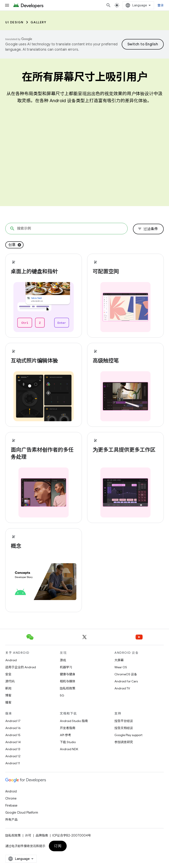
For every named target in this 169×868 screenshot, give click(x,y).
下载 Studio (68, 742)
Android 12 (13, 756)
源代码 (10, 681)
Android (11, 660)
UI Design (14, 22)
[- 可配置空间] (125, 271)
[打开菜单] (7, 5)
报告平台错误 (124, 721)
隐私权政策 (68, 688)
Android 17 (13, 721)
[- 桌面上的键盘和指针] (44, 271)
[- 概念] (44, 546)
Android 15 (13, 735)
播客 (8, 702)
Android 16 (13, 728)
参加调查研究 (124, 742)
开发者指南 (68, 728)
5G (62, 695)
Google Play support (128, 735)
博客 (8, 695)
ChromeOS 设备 (126, 674)
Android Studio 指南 (74, 721)
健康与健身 (68, 674)
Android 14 (13, 742)
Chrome (11, 798)
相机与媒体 (68, 681)
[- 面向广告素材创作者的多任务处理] (44, 453)
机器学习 (66, 667)
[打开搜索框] (108, 5)
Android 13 (13, 749)
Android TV (122, 688)
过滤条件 (148, 229)
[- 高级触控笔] (125, 361)
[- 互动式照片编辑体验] (44, 361)
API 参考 (65, 735)
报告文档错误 (124, 728)
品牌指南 (42, 835)
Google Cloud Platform (22, 813)
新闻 (8, 688)
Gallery (39, 22)
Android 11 (13, 763)
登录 (161, 5)
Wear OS (121, 667)
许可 (28, 835)
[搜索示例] (66, 229)
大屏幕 (119, 660)
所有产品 (11, 820)
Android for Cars (126, 681)
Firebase (11, 805)
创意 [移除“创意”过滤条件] (12, 245)
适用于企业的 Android (21, 667)
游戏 (63, 660)
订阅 (58, 846)
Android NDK (69, 749)
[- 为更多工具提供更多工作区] (125, 450)
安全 (8, 674)
